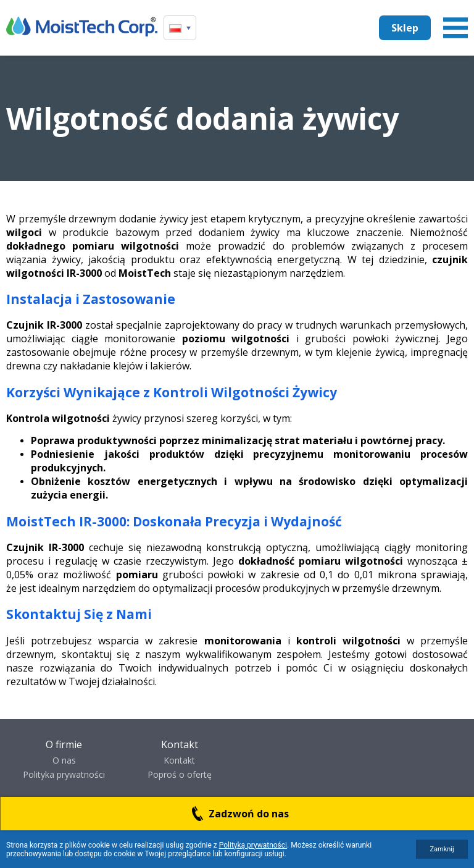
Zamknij (442, 849)
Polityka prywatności (64, 774)
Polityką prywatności (253, 845)
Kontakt (179, 760)
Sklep (405, 28)
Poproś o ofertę (180, 774)
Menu (455, 28)
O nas (64, 760)
